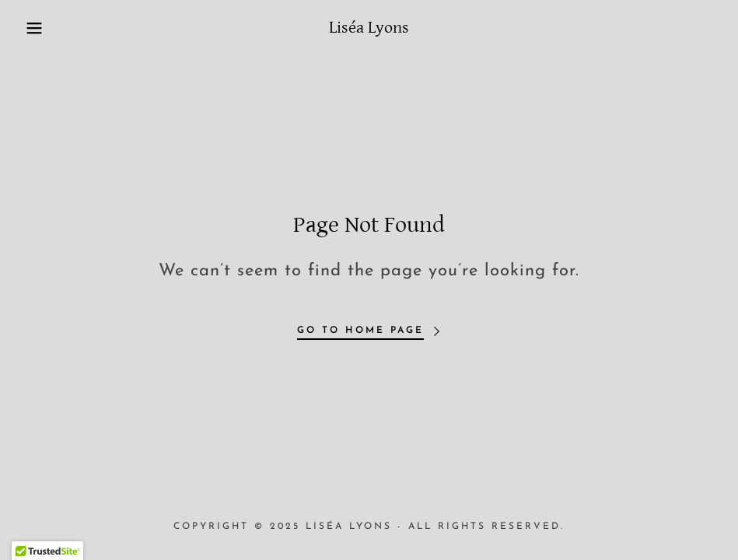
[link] (369, 30)
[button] (37, 28)
